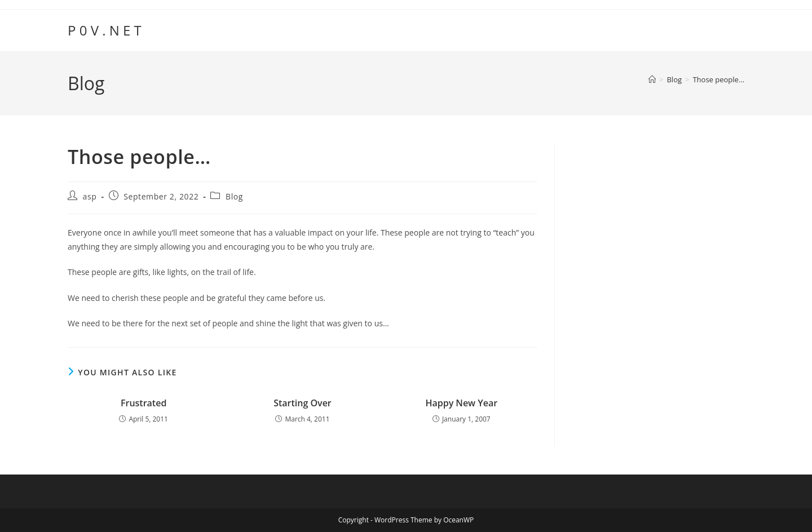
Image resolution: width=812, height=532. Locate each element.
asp (90, 196)
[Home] (652, 79)
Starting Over (303, 403)
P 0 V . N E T (105, 30)
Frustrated (144, 403)
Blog (234, 196)
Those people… (718, 79)
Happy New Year (461, 403)
